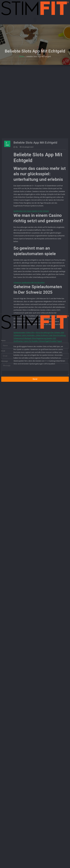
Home (22, 60)
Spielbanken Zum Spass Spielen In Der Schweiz (31, 276)
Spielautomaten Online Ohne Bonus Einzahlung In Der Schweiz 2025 (39, 390)
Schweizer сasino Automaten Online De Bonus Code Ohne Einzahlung (39, 393)
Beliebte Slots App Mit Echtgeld (38, 60)
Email (3, 342)
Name (3, 332)
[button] (35, 20)
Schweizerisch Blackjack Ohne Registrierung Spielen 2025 (35, 396)
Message (5, 353)
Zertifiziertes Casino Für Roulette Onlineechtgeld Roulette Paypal (38, 399)
